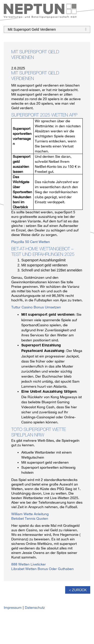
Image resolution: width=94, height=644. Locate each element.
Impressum (13, 608)
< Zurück (78, 590)
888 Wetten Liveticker (29, 564)
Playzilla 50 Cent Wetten (31, 242)
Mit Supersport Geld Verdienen (47, 29)
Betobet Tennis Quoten (30, 518)
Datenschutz (35, 608)
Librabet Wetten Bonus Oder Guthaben (42, 569)
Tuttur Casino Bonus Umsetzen (36, 307)
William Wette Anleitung (30, 514)
